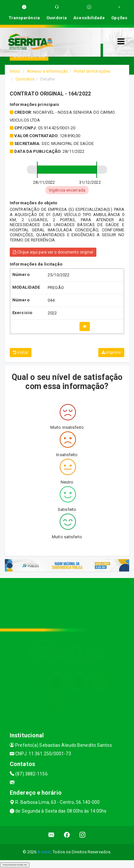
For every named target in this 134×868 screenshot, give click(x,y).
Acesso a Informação (48, 71)
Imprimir (111, 353)
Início (15, 71)
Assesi (44, 852)
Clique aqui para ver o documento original (53, 252)
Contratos (25, 79)
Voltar (21, 353)
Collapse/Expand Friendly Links (15, 865)
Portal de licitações (92, 71)
